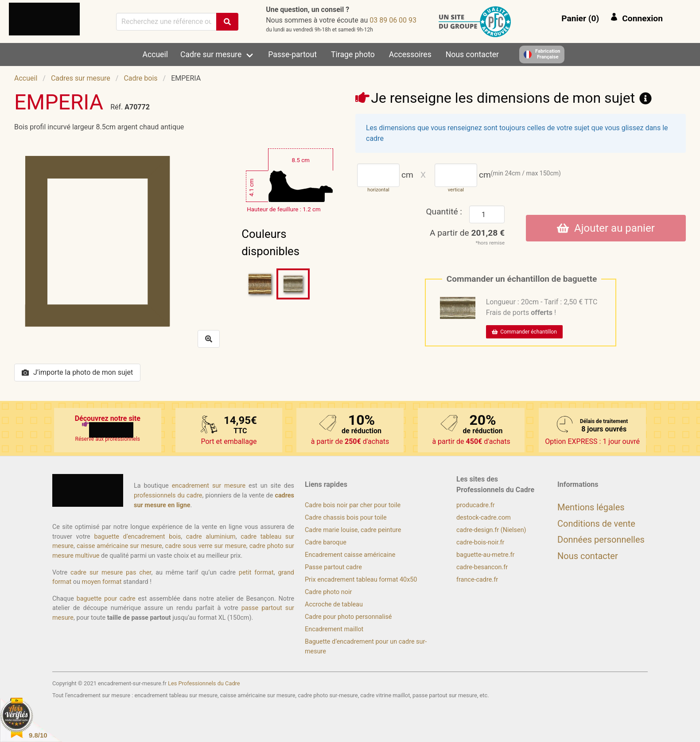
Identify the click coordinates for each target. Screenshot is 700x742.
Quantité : (444, 212)
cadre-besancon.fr (482, 567)
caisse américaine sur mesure (119, 546)
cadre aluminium (211, 537)
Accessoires (410, 54)
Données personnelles (601, 540)
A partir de (467, 233)
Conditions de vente (596, 524)
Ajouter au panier (606, 228)
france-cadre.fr (477, 580)
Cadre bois (140, 78)
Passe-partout (292, 54)
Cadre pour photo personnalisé (348, 617)
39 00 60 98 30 (393, 20)
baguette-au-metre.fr (485, 555)
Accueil (155, 54)
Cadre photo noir (328, 592)
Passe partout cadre (333, 567)
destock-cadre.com (484, 518)
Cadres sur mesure (81, 78)
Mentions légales (591, 507)
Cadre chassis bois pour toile (346, 518)
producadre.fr (476, 505)
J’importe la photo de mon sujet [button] (77, 372)
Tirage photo (353, 54)
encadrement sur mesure (209, 486)
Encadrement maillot (334, 629)
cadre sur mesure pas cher (111, 573)
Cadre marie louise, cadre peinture (353, 530)
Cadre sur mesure (211, 54)
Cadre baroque (326, 542)
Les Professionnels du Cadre (204, 683)
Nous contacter (472, 54)
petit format (256, 573)
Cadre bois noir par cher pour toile (353, 505)
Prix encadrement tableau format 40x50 (361, 580)
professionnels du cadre (168, 495)
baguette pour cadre (106, 599)
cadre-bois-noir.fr (480, 542)
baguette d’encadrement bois (137, 537)
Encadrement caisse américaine (350, 555)
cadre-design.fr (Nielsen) (491, 530)
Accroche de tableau (334, 604)
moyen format (102, 582)
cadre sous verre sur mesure (206, 546)
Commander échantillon (524, 332)
